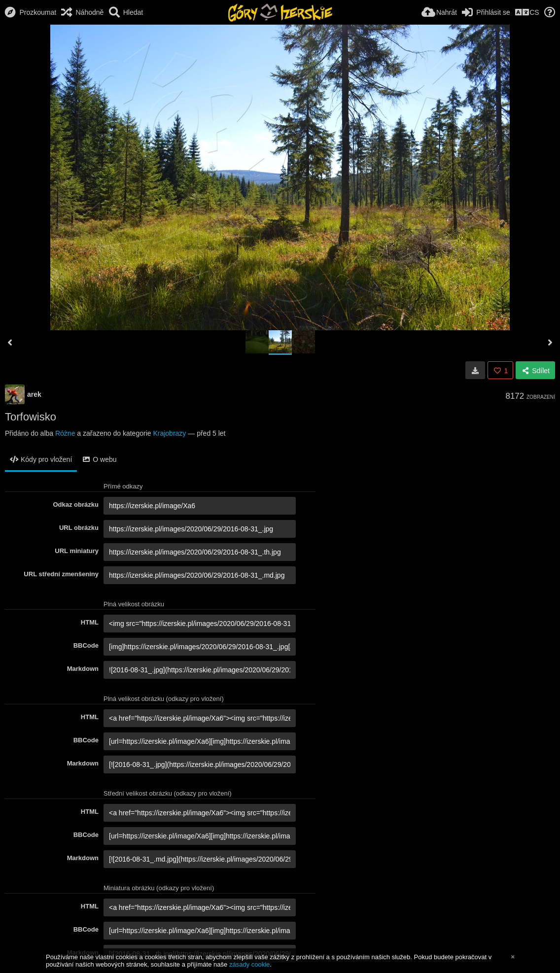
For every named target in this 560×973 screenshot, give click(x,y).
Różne (65, 433)
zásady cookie (249, 964)
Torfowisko (31, 417)
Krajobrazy (169, 433)
